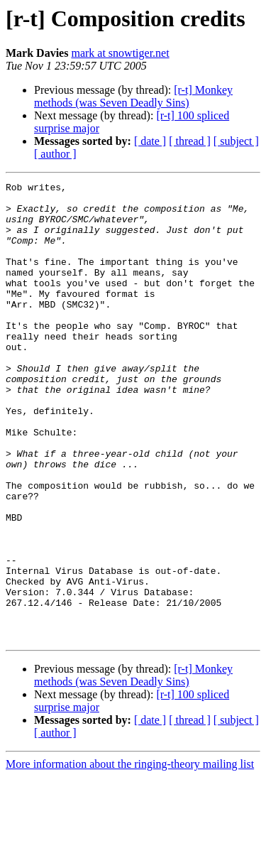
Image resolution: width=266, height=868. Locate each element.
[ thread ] (190, 141)
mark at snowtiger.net (120, 53)
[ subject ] (236, 141)
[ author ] (55, 154)
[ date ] (150, 141)
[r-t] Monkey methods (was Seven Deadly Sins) (133, 96)
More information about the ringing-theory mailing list (130, 856)
